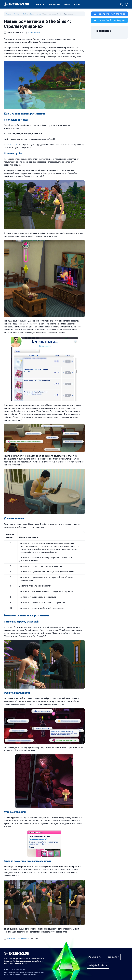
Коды (77, 4)
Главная (9, 14)
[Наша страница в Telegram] (109, 20)
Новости (39, 4)
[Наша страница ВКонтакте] (109, 14)
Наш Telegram (113, 957)
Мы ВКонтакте (95, 957)
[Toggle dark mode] (127, 4)
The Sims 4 (17, 14)
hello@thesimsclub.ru (98, 965)
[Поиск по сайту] (122, 4)
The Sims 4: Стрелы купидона (32, 14)
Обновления (54, 4)
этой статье (12, 145)
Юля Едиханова (34, 32)
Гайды (67, 4)
